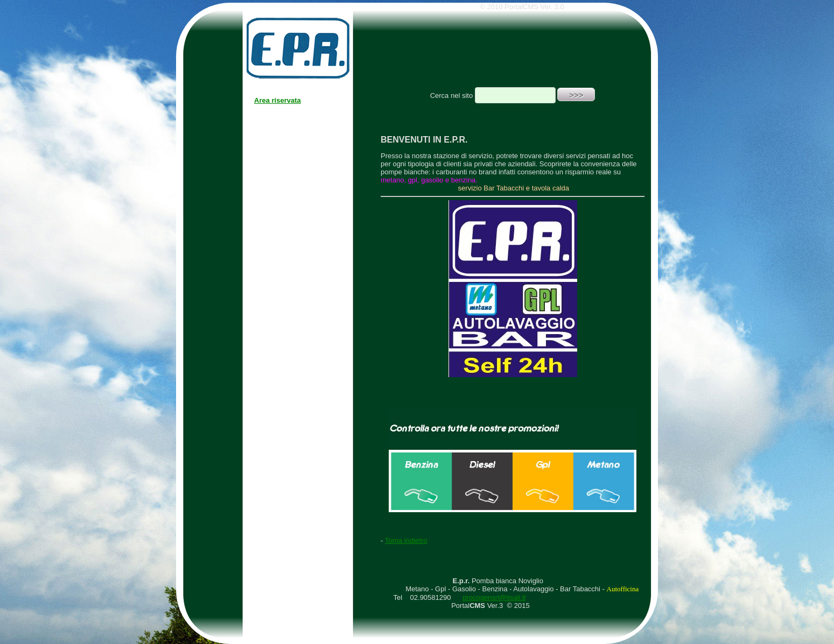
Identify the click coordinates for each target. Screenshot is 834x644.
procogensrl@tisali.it (494, 597)
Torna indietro (406, 540)
